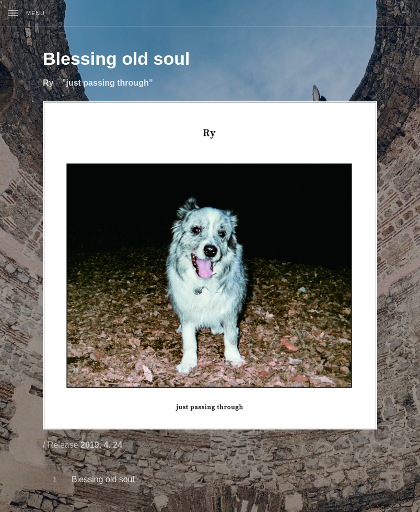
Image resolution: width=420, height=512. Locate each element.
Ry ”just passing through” (98, 83)
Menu (36, 13)
